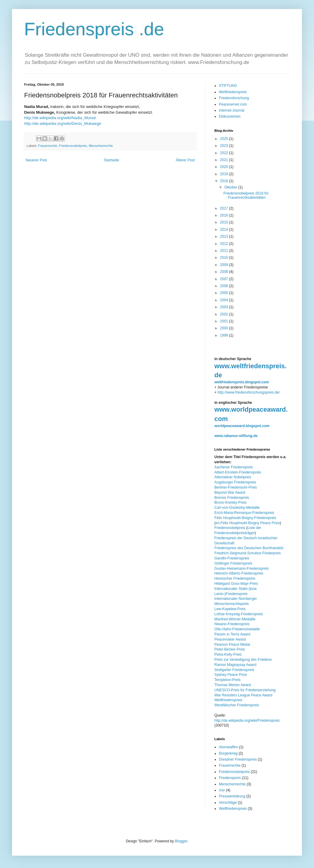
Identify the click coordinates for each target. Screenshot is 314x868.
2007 (225, 279)
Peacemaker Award (230, 639)
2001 (225, 321)
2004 (225, 300)
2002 (225, 314)
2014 (225, 230)
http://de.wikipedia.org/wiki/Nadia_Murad (60, 118)
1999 (225, 335)
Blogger (181, 841)
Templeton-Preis (227, 680)
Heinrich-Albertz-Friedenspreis (239, 573)
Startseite (112, 160)
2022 (225, 153)
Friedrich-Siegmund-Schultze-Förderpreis (248, 553)
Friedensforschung (234, 98)
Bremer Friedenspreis (232, 498)
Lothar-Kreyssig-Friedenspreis (239, 614)
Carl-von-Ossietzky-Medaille (237, 508)
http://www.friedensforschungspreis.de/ (248, 392)
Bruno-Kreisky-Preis (231, 502)
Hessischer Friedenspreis (235, 578)
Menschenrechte (101, 146)
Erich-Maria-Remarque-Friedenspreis (244, 513)
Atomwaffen (228, 747)
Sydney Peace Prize (231, 675)
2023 (225, 146)
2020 (225, 167)
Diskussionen (230, 116)
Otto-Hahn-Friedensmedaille (237, 629)
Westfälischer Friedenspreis (237, 705)
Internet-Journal (232, 110)
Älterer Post (185, 160)
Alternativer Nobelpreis (233, 477)
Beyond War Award (230, 493)
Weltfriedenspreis (233, 92)
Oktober (231, 187)
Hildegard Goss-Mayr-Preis (236, 584)
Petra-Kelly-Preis (228, 654)
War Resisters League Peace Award (243, 695)
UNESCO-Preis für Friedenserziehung (245, 690)
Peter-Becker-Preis (230, 649)
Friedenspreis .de (94, 29)
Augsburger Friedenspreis (235, 482)
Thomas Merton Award (233, 685)
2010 (225, 258)
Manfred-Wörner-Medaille (235, 619)
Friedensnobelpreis (73, 146)
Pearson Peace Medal (232, 645)
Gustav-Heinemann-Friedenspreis (242, 569)
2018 (225, 181)
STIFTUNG (228, 86)
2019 (225, 174)
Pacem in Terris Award (232, 634)
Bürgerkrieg (228, 753)
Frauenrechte (48, 146)
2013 (225, 236)
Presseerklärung (232, 796)
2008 (225, 272)
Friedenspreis (230, 778)
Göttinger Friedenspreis (233, 563)
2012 (225, 244)
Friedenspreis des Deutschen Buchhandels (249, 548)
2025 (225, 139)
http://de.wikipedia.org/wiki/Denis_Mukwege (63, 124)
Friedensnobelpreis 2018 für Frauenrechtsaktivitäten (246, 195)
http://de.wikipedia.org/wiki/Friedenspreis (247, 721)
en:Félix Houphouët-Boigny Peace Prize (248, 523)
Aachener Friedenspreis (234, 467)
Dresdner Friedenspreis (238, 759)
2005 (225, 293)
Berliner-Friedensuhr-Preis (236, 487)
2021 (225, 160)
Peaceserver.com (233, 104)
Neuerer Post (36, 160)
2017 (225, 208)
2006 (225, 286)
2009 (225, 265)
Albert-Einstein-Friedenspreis (238, 472)
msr (222, 790)
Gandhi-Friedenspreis (232, 558)
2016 (225, 215)
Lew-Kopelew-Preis (230, 609)
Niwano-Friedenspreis (232, 624)
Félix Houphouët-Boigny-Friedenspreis (245, 518)
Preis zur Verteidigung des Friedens (243, 660)
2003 (225, 307)
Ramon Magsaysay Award (235, 665)
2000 (225, 328)
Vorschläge (228, 803)
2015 (225, 222)
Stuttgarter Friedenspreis (234, 670)
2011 (225, 251)
